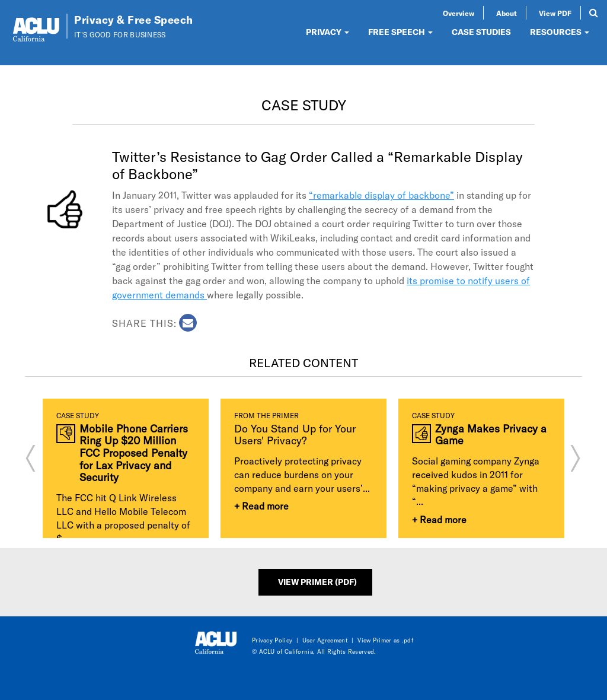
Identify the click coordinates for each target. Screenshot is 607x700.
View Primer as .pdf (385, 640)
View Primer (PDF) (317, 582)
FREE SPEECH (400, 32)
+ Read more (261, 506)
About (507, 13)
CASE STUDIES (481, 32)
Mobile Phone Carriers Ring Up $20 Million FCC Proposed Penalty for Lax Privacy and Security (134, 453)
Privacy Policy (272, 640)
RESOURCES (560, 32)
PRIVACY (328, 32)
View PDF (555, 13)
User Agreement (325, 640)
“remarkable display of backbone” (381, 195)
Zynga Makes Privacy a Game (491, 435)
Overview (459, 13)
